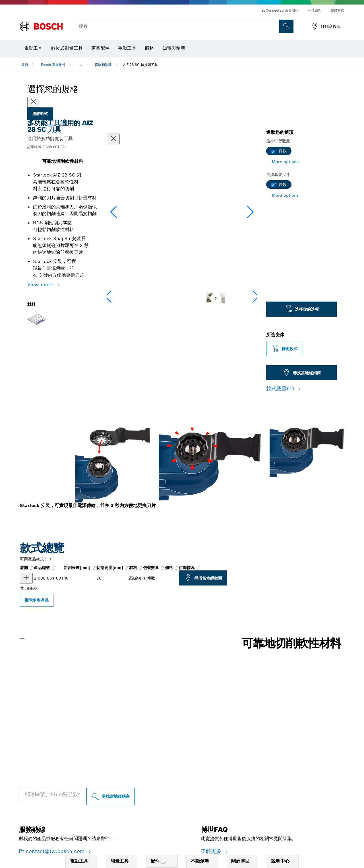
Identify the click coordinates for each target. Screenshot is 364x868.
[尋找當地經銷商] (110, 797)
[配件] (163, 863)
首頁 (25, 65)
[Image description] (123, 298)
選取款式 (40, 114)
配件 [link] (156, 861)
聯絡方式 (337, 10)
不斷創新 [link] (200, 861)
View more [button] (41, 284)
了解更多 (212, 851)
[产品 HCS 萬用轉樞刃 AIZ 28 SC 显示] (26, 578)
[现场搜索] (286, 26)
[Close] (34, 102)
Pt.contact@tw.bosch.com (52, 851)
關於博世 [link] (240, 861)
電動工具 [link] (79, 861)
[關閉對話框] (113, 139)
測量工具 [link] (119, 861)
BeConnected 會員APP (280, 10)
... (80, 65)
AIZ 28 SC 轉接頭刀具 (140, 65)
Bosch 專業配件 (53, 65)
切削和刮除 (103, 65)
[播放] (22, 639)
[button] (250, 212)
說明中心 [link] (280, 861)
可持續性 (315, 10)
